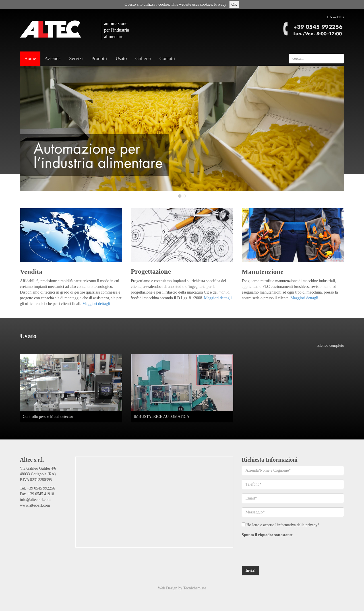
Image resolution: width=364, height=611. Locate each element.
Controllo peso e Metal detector (48, 417)
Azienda (53, 58)
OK (234, 4)
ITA (329, 17)
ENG (341, 17)
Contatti (167, 58)
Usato (121, 58)
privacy (311, 525)
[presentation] (285, 550)
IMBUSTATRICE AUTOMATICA (162, 417)
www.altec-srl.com (35, 505)
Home (30, 58)
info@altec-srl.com (35, 500)
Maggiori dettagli (96, 304)
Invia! (251, 570)
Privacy (220, 4)
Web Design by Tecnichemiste (182, 588)
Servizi (76, 58)
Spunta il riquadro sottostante (267, 535)
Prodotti (99, 58)
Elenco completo (331, 345)
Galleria (143, 58)
